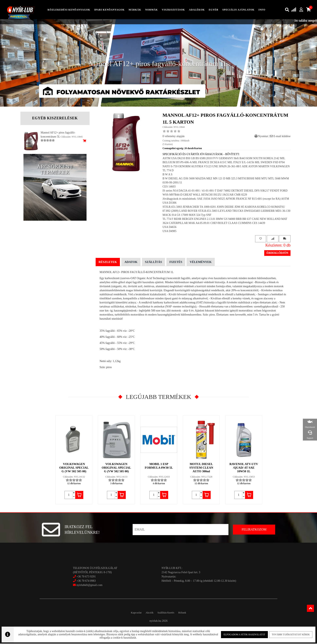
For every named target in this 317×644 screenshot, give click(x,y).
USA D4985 (170, 231)
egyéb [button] (214, 10)
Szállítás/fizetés (167, 613)
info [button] (262, 10)
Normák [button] (151, 10)
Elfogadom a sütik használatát (241, 634)
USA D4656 (170, 227)
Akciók (148, 613)
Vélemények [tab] (201, 262)
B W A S (167, 175)
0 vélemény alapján (174, 137)
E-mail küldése (280, 137)
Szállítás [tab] (153, 262)
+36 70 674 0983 (86, 581)
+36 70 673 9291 (86, 577)
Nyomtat (261, 137)
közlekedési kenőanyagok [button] (69, 10)
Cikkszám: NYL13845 (72, 137)
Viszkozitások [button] (173, 10)
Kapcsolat (132, 613)
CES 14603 (169, 187)
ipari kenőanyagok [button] (109, 10)
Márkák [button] (135, 10)
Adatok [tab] (131, 262)
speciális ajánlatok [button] (238, 10)
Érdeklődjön (277, 253)
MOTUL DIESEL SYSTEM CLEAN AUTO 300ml (202, 468)
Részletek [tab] (108, 262)
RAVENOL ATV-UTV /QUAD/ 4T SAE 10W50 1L (244, 468)
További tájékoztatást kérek (285, 634)
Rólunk (187, 613)
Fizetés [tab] (176, 262)
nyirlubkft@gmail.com (88, 586)
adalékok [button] (197, 10)
